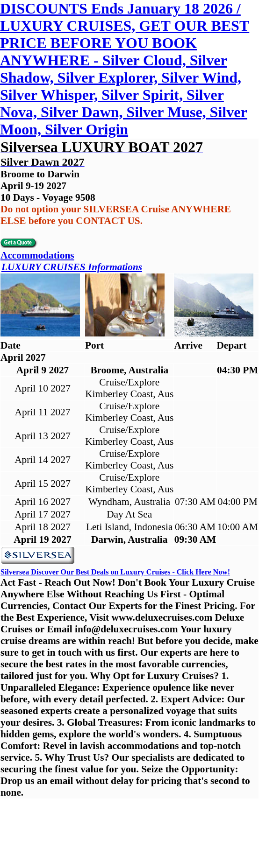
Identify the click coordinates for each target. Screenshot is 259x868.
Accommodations (37, 255)
